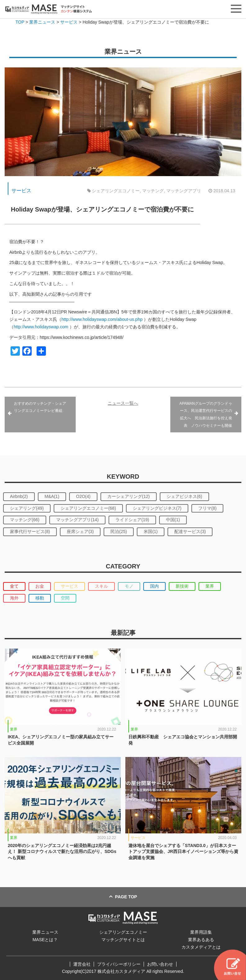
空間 (65, 598)
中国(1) (173, 520)
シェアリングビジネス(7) (157, 508)
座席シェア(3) (80, 531)
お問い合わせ (160, 964)
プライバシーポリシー (119, 964)
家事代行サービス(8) (30, 531)
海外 (14, 598)
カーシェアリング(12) (129, 496)
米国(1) (151, 531)
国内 (154, 586)
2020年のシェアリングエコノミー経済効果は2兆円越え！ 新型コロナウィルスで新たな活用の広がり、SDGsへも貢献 (62, 852)
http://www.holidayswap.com (41, 327)
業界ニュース (45, 932)
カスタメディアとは (201, 947)
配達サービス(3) (190, 531)
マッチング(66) (25, 520)
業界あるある (201, 940)
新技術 (182, 586)
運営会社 (82, 964)
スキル (101, 586)
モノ (129, 586)
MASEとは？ (45, 940)
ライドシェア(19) (132, 520)
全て (14, 586)
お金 (40, 586)
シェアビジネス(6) (184, 496)
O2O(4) (83, 496)
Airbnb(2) (19, 496)
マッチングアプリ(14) (77, 520)
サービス (21, 191)
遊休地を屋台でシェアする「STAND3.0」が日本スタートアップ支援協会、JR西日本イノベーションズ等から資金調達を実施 (183, 852)
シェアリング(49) (27, 508)
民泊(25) (119, 531)
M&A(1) (52, 496)
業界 (210, 586)
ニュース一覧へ (123, 403)
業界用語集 (201, 932)
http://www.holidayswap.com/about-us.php (102, 319)
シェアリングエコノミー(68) (88, 508)
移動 (40, 598)
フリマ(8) (207, 508)
